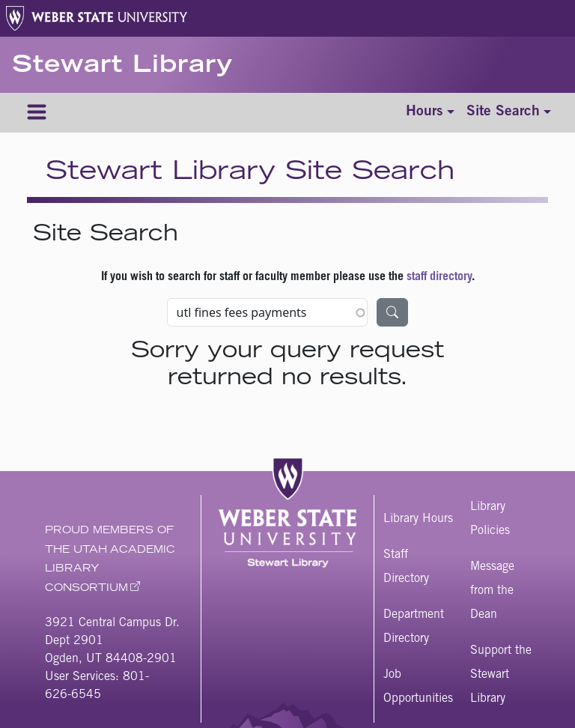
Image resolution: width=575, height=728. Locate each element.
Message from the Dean (492, 591)
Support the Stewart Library (501, 675)
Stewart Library (122, 67)
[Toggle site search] (509, 113)
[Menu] (37, 113)
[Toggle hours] (430, 113)
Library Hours (418, 519)
